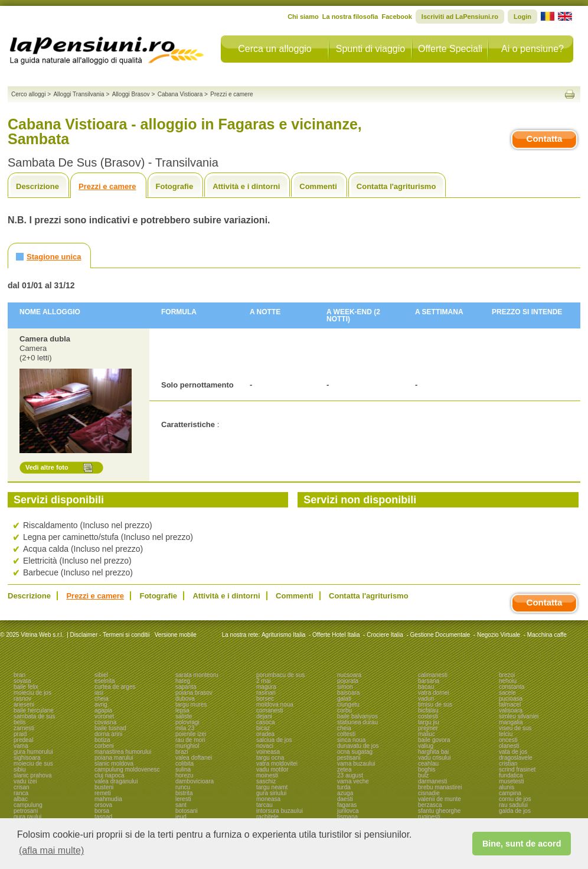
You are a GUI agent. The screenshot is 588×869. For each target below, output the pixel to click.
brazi (182, 752)
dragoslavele (516, 758)
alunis (507, 787)
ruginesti (429, 817)
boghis (427, 769)
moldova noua (275, 704)
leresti (183, 799)
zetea (344, 769)
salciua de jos (274, 740)
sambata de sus (35, 716)
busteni (104, 787)
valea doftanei (194, 758)
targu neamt (272, 787)
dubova (185, 699)
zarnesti (24, 728)
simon (345, 687)
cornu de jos (515, 799)
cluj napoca (110, 775)
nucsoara (349, 675)
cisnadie (429, 793)
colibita (184, 764)
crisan (22, 787)
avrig (101, 704)
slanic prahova (32, 775)
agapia (103, 710)
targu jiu (429, 722)
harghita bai (433, 752)
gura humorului (33, 752)
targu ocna (270, 758)
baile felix (26, 687)
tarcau (264, 805)
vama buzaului (356, 764)
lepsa (182, 710)
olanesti (509, 746)
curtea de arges (115, 687)
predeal (23, 740)
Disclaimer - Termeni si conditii (110, 635)
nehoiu (508, 681)
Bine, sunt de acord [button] (522, 844)
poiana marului (114, 758)
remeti (103, 793)
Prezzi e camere (107, 186)
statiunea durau (357, 722)
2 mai (263, 681)
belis (20, 722)
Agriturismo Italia (283, 635)
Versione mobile (175, 635)
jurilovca (348, 811)
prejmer (428, 728)
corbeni (104, 746)
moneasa (268, 799)
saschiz (266, 781)
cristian (508, 764)
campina (510, 793)
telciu (506, 734)
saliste (184, 716)
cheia (102, 699)
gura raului (27, 817)
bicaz (263, 728)
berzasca (430, 805)
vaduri (426, 699)
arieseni (24, 704)
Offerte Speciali (450, 49)
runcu (183, 787)
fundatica (511, 775)
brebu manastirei (440, 787)
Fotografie (175, 186)
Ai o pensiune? (533, 49)
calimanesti (433, 675)
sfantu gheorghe (439, 811)
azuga (345, 793)
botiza (102, 740)
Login (522, 17)
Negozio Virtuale (499, 635)
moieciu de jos (32, 693)
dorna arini (108, 734)
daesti (345, 799)
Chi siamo (303, 17)
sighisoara (27, 758)
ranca (21, 793)
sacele (507, 693)
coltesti (346, 734)
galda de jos (515, 811)
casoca (266, 722)
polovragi (187, 722)
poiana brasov (194, 693)
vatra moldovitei (277, 764)
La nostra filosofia (350, 17)
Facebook (396, 17)
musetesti (512, 781)
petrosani (26, 811)
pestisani (349, 758)
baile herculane (34, 710)
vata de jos (513, 752)
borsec (265, 699)
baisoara (348, 693)
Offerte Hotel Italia (336, 635)
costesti (428, 716)
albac (21, 799)
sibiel (101, 675)
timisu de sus (435, 704)
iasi (99, 693)
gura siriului (271, 793)
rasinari (266, 693)
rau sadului (513, 805)
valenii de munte (440, 799)
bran (19, 675)
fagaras (347, 805)
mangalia (511, 722)
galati (344, 699)
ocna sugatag (355, 752)
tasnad (103, 817)
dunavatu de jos (358, 746)
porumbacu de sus (280, 675)
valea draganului (116, 781)
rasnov (22, 699)
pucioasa (511, 699)
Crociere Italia (385, 635)
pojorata (348, 681)
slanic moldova (114, 764)
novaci (265, 746)
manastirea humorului (123, 752)
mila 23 (185, 728)
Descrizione (37, 186)
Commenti (318, 186)
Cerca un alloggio (275, 49)
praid (20, 734)
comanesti (270, 710)
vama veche (353, 781)
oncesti (508, 740)
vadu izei (25, 781)
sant (181, 805)
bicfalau (428, 710)
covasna (105, 722)
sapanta (186, 687)
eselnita (104, 681)
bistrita (184, 793)
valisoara (511, 710)
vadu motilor (272, 769)
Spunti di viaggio (370, 49)
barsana (429, 681)
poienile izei (191, 734)
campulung (28, 805)
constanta (512, 687)
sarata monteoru (197, 675)
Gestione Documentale (440, 635)
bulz (423, 775)
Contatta (545, 139)
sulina (183, 769)
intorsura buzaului (280, 811)
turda (344, 787)
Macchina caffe (547, 635)
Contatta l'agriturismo (396, 186)
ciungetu (348, 704)
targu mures (191, 704)
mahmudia (108, 799)
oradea (265, 734)
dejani (264, 716)
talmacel (510, 704)
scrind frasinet (517, 769)
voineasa (268, 752)
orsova (103, 805)
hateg (183, 681)
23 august (350, 775)
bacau (426, 687)
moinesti (267, 775)
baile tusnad (110, 728)
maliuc (427, 734)
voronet (104, 716)
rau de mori (190, 740)
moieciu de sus (33, 764)
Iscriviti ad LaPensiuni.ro (460, 17)
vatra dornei (434, 693)
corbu (344, 710)
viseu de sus (515, 728)
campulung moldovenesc (127, 769)
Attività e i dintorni (246, 186)
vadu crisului (435, 758)
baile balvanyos (357, 716)
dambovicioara (195, 781)
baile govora (434, 740)
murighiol (187, 746)
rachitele (267, 817)
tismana (347, 817)
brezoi (507, 675)
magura (266, 687)
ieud (181, 817)
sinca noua (351, 740)
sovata (22, 681)
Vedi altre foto (47, 467)
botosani (187, 811)
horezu (184, 775)
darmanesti (432, 781)
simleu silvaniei (519, 716)
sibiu (20, 769)
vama (21, 746)
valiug (426, 746)
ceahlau (428, 764)
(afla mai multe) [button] (51, 850)
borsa (102, 811)
